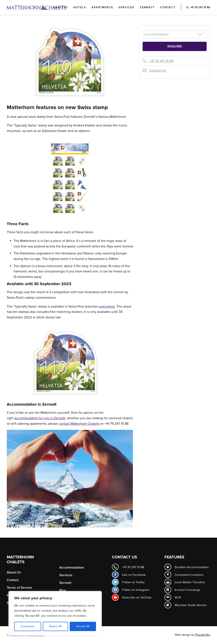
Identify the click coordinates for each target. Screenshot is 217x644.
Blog (63, 590)
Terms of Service (19, 588)
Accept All (83, 626)
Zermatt (147, 7)
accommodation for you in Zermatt (40, 418)
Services (126, 7)
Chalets (60, 7)
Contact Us (158, 71)
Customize (28, 626)
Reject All (56, 626)
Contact (168, 7)
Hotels (80, 7)
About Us (14, 572)
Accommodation (72, 568)
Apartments (102, 7)
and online (107, 307)
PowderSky (203, 635)
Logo (43, 7)
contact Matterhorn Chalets (79, 424)
